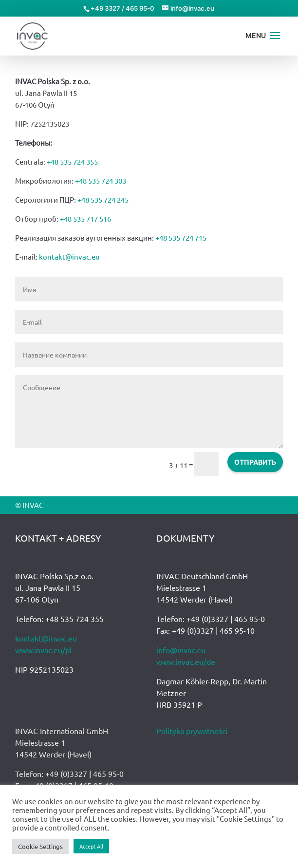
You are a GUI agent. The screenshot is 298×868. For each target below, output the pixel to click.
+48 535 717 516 (85, 218)
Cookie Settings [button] (40, 846)
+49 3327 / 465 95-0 (122, 8)
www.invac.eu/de (186, 661)
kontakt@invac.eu (69, 256)
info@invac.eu (181, 650)
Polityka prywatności (192, 731)
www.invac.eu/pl (43, 650)
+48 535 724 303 (101, 180)
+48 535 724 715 (181, 237)
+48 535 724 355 (72, 161)
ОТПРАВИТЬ (255, 462)
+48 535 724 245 (103, 199)
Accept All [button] (91, 846)
